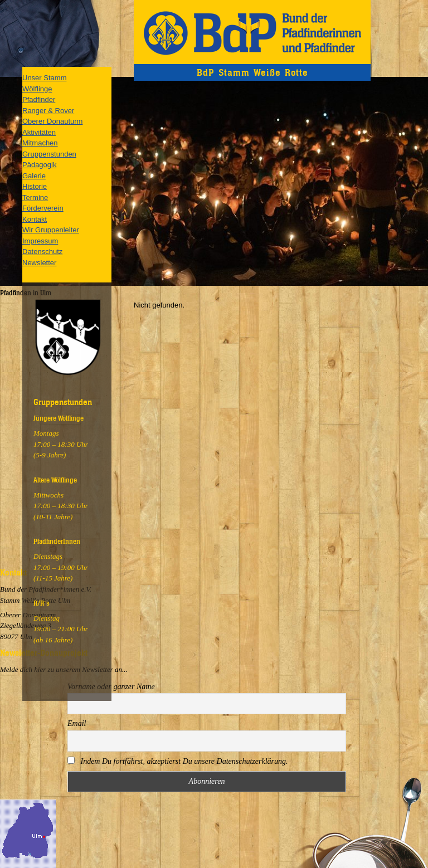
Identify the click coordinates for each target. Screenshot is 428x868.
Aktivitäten (39, 132)
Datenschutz (42, 252)
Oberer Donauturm (52, 121)
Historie (35, 186)
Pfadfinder (39, 99)
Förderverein (43, 208)
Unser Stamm (44, 78)
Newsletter (39, 263)
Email (77, 723)
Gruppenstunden (49, 154)
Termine (35, 198)
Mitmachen (40, 143)
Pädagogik (39, 165)
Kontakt (35, 219)
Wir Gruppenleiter (51, 230)
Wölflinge (37, 89)
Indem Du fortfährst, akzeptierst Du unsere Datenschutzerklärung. (178, 761)
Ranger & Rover (48, 111)
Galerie (34, 176)
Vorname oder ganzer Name (111, 687)
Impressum (40, 241)
